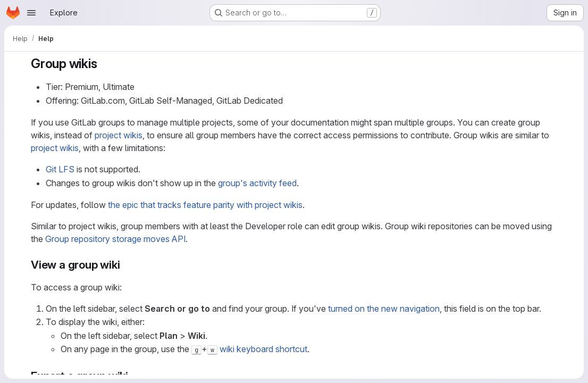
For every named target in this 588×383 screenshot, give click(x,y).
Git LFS (60, 169)
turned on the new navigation (384, 309)
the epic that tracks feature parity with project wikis (205, 205)
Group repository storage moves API (115, 239)
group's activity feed (257, 183)
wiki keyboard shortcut (263, 349)
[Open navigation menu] (31, 13)
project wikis (119, 135)
